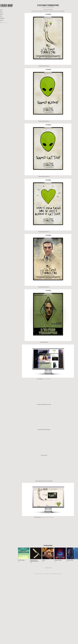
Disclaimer (2, 18)
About (1, 12)
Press (1, 16)
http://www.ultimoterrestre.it (47, 517)
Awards (2, 14)
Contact (2, 20)
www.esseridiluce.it (47, 379)
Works (1, 10)
